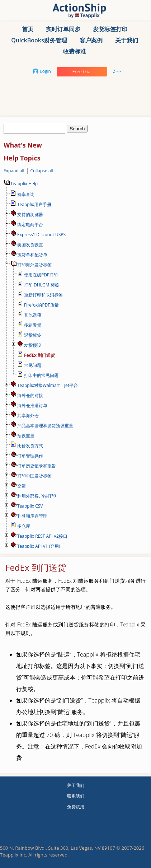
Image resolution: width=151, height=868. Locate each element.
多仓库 (24, 526)
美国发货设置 (30, 245)
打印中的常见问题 (41, 375)
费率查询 (26, 194)
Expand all (14, 171)
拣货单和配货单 (32, 255)
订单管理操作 (30, 456)
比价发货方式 (30, 446)
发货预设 (33, 345)
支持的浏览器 (30, 214)
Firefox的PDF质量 (41, 305)
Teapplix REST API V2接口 (42, 536)
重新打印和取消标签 (43, 295)
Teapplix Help (21, 184)
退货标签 (33, 335)
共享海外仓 (28, 416)
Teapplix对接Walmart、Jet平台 (48, 385)
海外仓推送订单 (32, 405)
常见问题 (33, 365)
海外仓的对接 (30, 395)
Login (42, 71)
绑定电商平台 (30, 225)
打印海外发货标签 (34, 265)
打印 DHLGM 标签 (42, 285)
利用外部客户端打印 (37, 496)
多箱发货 (33, 325)
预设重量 (26, 436)
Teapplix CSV (30, 506)
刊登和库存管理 (32, 516)
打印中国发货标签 (34, 476)
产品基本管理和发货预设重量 (45, 426)
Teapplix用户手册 (34, 204)
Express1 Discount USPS (41, 235)
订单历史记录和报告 (37, 466)
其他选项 (33, 315)
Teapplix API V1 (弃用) (39, 546)
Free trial (82, 71)
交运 (22, 486)
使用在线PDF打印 (41, 275)
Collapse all (41, 171)
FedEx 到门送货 (39, 355)
